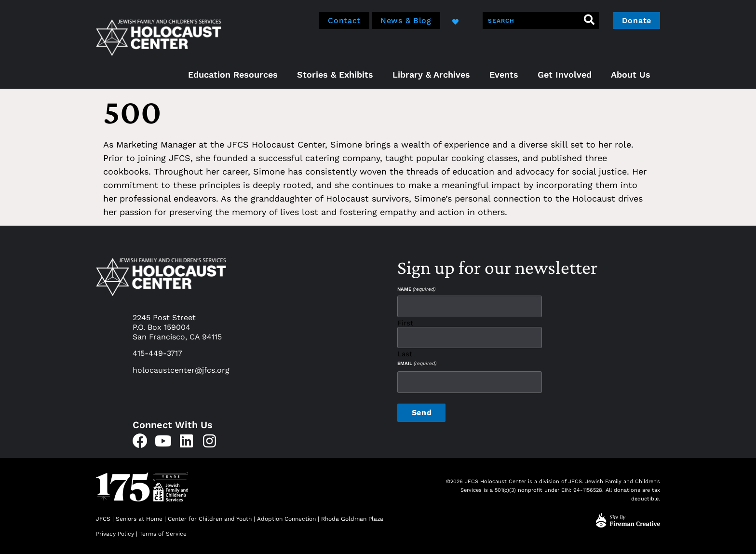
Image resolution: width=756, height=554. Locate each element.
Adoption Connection (286, 519)
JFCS (103, 519)
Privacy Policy (115, 534)
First (405, 323)
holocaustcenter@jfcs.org (181, 370)
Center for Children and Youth (210, 519)
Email (417, 364)
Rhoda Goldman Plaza (353, 519)
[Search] (589, 20)
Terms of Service (163, 534)
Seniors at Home (139, 519)
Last (405, 354)
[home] (159, 36)
